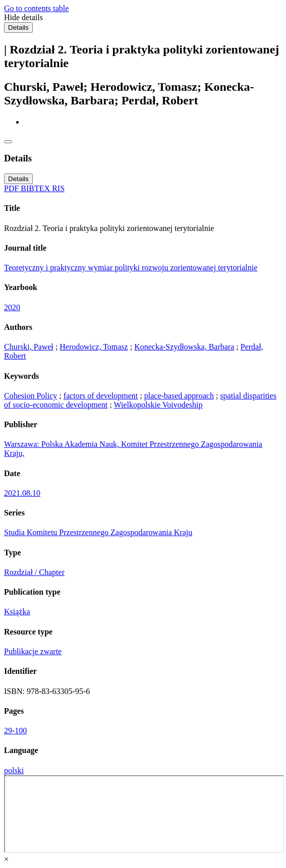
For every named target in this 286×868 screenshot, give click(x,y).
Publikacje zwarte (33, 651)
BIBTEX (36, 188)
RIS (58, 188)
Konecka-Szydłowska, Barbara (184, 347)
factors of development (101, 396)
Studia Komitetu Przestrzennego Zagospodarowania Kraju (98, 532)
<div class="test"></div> (144, 814)
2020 (12, 307)
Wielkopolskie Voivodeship (158, 405)
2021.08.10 (22, 493)
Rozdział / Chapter (34, 572)
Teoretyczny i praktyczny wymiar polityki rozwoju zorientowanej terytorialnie (131, 268)
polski (14, 770)
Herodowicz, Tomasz (94, 347)
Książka (17, 612)
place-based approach (179, 396)
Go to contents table (36, 8)
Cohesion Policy (31, 396)
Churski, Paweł (29, 347)
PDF (12, 188)
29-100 (15, 731)
